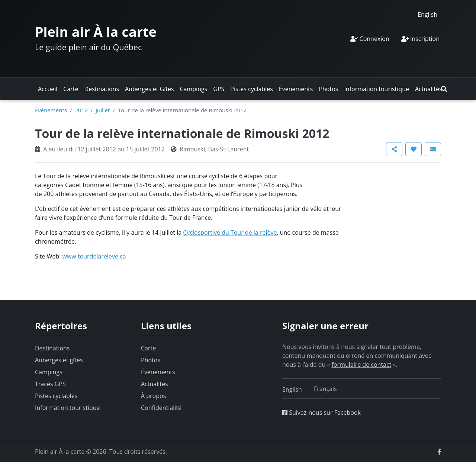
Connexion (370, 39)
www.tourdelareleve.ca (94, 256)
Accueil (48, 89)
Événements (296, 89)
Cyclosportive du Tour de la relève (230, 232)
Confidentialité (161, 408)
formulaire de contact (362, 365)
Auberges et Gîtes (149, 89)
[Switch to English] (427, 14)
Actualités (429, 89)
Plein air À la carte (96, 32)
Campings (194, 89)
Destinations (102, 89)
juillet (103, 110)
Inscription (420, 39)
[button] (444, 89)
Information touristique (377, 89)
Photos (328, 89)
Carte (71, 89)
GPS (219, 89)
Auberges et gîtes (59, 360)
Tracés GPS (50, 384)
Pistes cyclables (251, 89)
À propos (153, 396)
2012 (81, 110)
